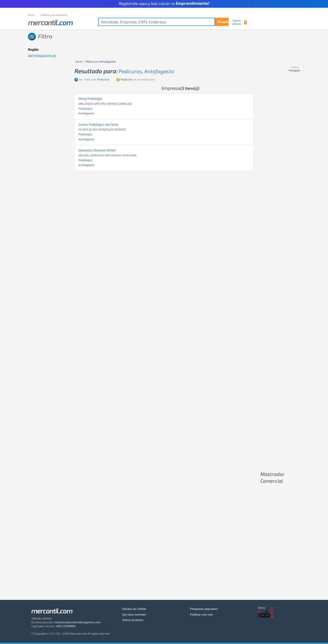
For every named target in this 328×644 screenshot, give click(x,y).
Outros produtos (133, 620)
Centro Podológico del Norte (98, 125)
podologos (85, 109)
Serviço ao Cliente (134, 609)
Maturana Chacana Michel (97, 150)
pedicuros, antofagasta (146, 71)
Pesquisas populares (204, 609)
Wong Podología (90, 99)
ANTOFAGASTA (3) (42, 56)
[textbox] (163, 22)
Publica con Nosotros (54, 15)
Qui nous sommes (134, 615)
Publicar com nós (202, 615)
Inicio (31, 15)
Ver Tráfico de (94, 79)
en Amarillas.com (138, 79)
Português (294, 71)
